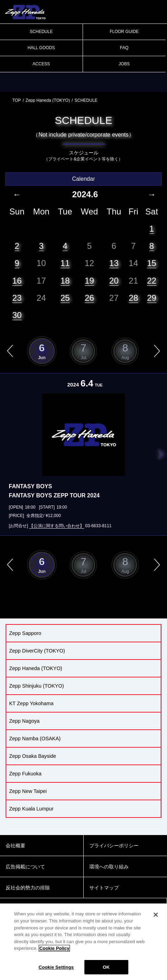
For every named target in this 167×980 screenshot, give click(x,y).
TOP (17, 100)
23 (17, 298)
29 (152, 298)
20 (114, 281)
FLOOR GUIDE (124, 32)
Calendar (83, 179)
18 (65, 281)
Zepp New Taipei (28, 791)
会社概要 (15, 846)
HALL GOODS (41, 48)
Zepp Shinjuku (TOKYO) (37, 686)
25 (65, 298)
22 (152, 281)
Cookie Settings (56, 971)
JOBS (124, 64)
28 (133, 298)
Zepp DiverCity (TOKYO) (37, 651)
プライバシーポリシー (114, 846)
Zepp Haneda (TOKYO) (48, 100)
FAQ (124, 48)
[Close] (156, 919)
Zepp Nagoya (24, 721)
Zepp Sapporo (25, 633)
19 (89, 281)
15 (152, 263)
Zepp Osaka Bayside (33, 756)
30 (17, 315)
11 (65, 263)
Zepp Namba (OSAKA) (35, 739)
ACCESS (41, 64)
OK (106, 971)
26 (89, 298)
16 (17, 281)
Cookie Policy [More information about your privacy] (54, 953)
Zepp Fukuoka (25, 774)
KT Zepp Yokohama (31, 703)
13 (114, 263)
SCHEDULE (41, 32)
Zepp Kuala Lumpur (31, 809)
